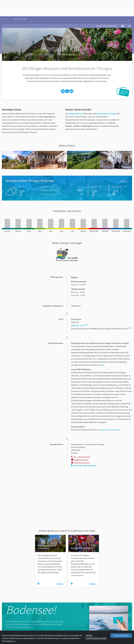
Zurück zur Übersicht (105, 26)
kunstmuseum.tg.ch (80, 463)
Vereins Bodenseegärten (110, 430)
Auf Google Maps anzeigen (84, 466)
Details (125, 181)
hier (102, 365)
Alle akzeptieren (121, 636)
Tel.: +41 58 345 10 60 (80, 457)
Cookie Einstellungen (96, 638)
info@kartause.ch (80, 460)
